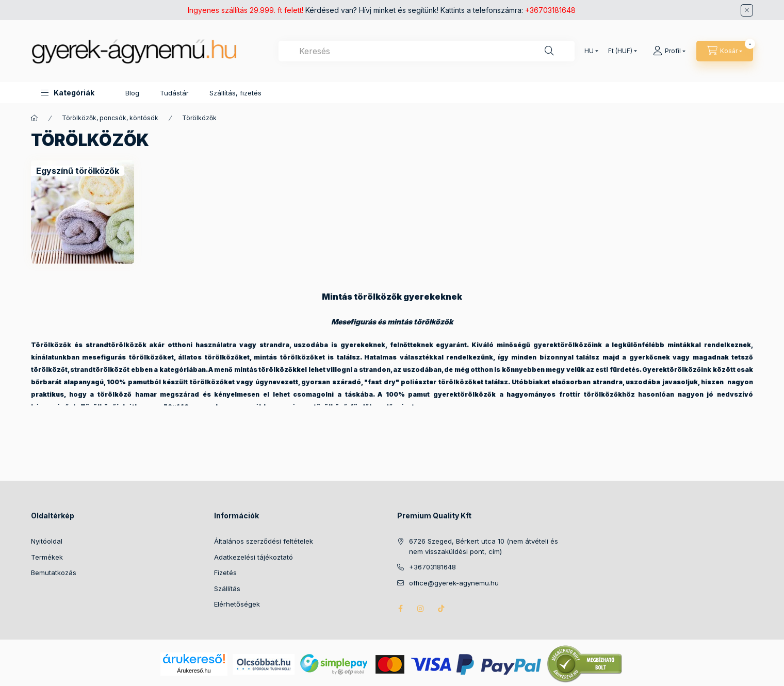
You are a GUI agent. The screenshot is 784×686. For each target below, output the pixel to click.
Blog (132, 93)
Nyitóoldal (47, 541)
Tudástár (174, 93)
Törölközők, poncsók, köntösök (110, 118)
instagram (421, 609)
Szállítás (227, 589)
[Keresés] (549, 51)
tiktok (442, 609)
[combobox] (427, 51)
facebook (400, 609)
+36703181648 (550, 10)
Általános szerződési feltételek (264, 541)
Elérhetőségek (237, 604)
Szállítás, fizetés (235, 93)
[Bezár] (747, 10)
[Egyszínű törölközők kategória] (78, 171)
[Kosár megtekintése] (725, 51)
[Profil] (669, 51)
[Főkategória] (35, 118)
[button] (68, 93)
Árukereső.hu (194, 671)
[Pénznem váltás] (620, 51)
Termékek (47, 557)
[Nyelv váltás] (589, 51)
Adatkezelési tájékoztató (254, 557)
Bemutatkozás (54, 573)
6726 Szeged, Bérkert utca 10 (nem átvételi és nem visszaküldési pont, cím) (484, 546)
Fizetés (225, 573)
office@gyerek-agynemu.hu (454, 583)
